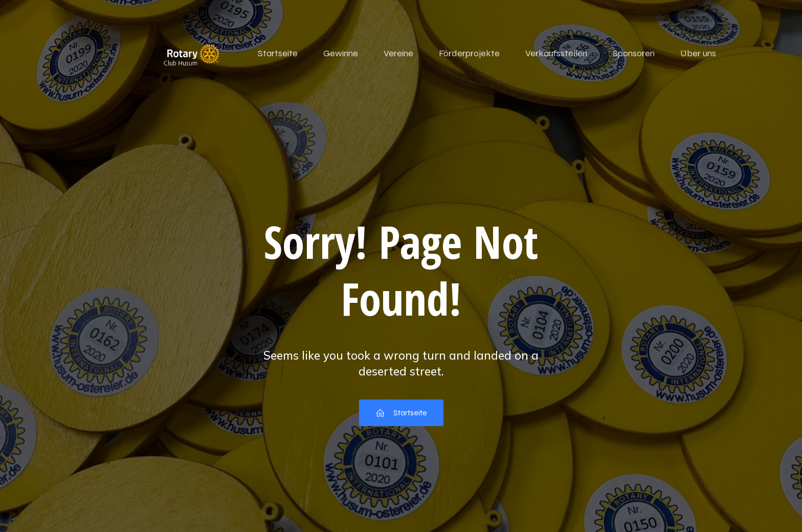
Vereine (398, 53)
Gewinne (341, 53)
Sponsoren (634, 53)
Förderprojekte (469, 53)
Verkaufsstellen (556, 53)
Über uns (698, 53)
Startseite (278, 53)
